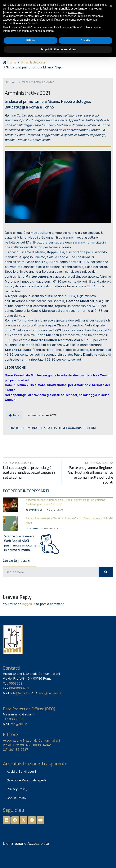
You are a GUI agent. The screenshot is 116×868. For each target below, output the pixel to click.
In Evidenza (32, 529)
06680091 (16, 683)
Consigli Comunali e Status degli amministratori (52, 428)
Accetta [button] (85, 40)
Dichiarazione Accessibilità (26, 843)
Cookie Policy (17, 798)
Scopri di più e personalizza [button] (58, 49)
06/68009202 (19, 688)
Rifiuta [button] (31, 40)
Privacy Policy (17, 789)
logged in (29, 604)
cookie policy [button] (76, 12)
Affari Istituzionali (34, 62)
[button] (111, 6)
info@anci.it (19, 693)
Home (12, 62)
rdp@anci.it (19, 724)
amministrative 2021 (42, 415)
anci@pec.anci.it (50, 693)
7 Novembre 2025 (55, 510)
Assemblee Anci (34, 510)
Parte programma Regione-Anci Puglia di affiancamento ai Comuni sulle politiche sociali (89, 473)
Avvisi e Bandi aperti (21, 772)
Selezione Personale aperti (26, 780)
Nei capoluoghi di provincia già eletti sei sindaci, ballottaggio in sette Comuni (29, 470)
